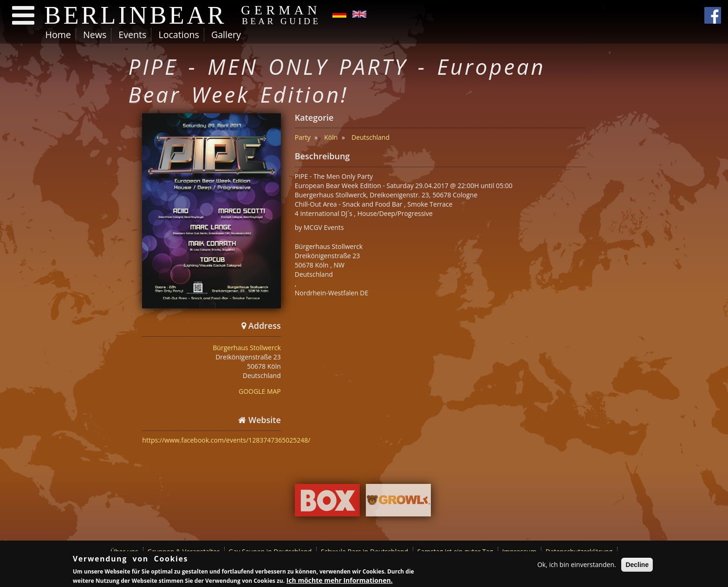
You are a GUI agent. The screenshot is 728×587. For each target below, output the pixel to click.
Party (303, 137)
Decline (637, 566)
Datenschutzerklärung (579, 551)
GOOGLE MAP (260, 391)
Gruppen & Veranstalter (183, 551)
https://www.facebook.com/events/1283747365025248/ (226, 440)
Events (132, 35)
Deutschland (370, 137)
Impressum (519, 551)
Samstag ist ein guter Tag (455, 551)
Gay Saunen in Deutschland (270, 551)
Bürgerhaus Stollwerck (247, 348)
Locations (179, 35)
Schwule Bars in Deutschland (364, 551)
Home (58, 35)
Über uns (124, 551)
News (95, 35)
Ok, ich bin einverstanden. (577, 565)
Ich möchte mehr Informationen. (340, 581)
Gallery (226, 35)
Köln (331, 137)
